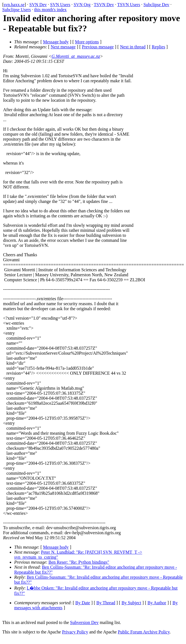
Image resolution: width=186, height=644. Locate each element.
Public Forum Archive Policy (144, 632)
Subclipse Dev (156, 5)
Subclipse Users (17, 10)
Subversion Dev (85, 622)
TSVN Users (129, 5)
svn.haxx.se (14, 5)
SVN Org (82, 5)
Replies (158, 47)
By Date (83, 603)
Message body (56, 42)
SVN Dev (38, 5)
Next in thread (133, 47)
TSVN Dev (104, 5)
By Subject (131, 603)
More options (87, 42)
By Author (157, 603)
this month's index (51, 10)
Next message (63, 47)
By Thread (106, 603)
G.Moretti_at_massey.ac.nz (76, 56)
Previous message (98, 47)
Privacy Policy (75, 632)
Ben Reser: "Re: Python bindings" (79, 562)
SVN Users (60, 5)
